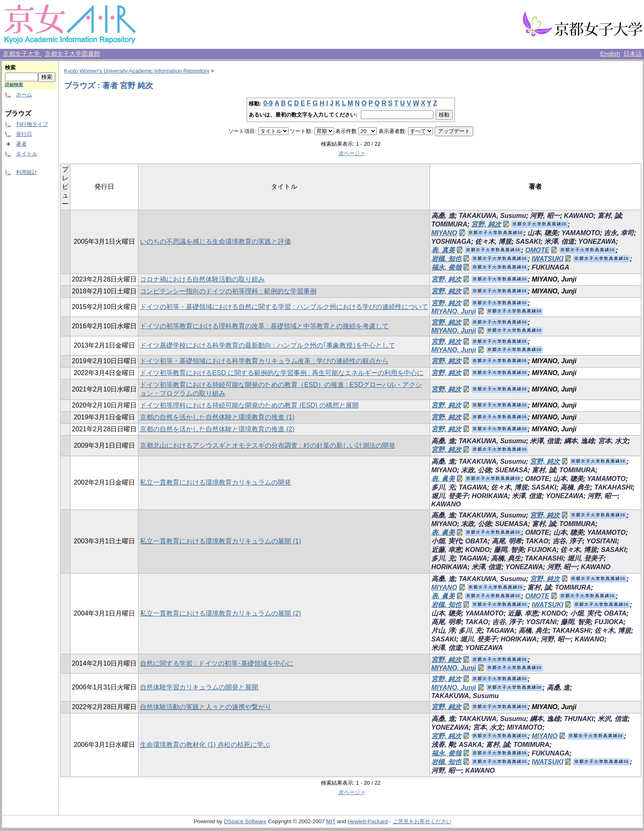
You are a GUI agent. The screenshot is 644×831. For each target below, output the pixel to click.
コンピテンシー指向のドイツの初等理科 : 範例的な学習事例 (228, 291)
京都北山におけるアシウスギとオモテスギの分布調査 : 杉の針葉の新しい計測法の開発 (267, 445)
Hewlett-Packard (368, 821)
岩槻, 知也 (446, 259)
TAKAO (537, 541)
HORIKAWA (490, 496)
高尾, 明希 (507, 541)
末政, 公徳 (476, 470)
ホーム (24, 95)
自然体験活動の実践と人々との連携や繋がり (206, 707)
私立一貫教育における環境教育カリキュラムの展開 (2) (220, 613)
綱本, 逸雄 (579, 441)
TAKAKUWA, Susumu (492, 216)
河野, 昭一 (545, 216)
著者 (21, 144)
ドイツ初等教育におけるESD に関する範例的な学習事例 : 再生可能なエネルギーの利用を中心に (282, 373)
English (610, 54)
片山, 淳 (443, 631)
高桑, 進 (443, 216)
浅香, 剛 (443, 745)
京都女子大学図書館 (72, 54)
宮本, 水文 (613, 441)
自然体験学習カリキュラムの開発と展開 (199, 687)
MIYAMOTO (525, 727)
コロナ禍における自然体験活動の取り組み (202, 279)
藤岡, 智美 (509, 550)
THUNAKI (579, 719)
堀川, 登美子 (450, 496)
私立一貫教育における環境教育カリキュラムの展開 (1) (220, 541)
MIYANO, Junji (454, 311)
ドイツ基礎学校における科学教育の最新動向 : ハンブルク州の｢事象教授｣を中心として (267, 345)
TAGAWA (473, 487)
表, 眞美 (443, 479)
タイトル (27, 154)
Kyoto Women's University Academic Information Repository (137, 71)
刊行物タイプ (32, 124)
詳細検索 (14, 85)
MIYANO (444, 233)
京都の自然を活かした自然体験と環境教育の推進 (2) (217, 429)
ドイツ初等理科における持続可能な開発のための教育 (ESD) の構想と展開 (249, 405)
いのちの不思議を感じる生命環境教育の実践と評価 (215, 242)
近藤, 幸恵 (446, 550)
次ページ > (352, 153)
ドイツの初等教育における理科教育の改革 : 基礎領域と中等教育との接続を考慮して (264, 326)
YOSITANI (602, 541)
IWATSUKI (547, 259)
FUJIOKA (542, 550)
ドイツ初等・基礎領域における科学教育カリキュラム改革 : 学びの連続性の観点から (264, 361)
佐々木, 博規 (493, 242)
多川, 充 (443, 487)
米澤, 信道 (559, 242)
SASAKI (528, 242)
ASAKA (470, 745)
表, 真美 (443, 250)
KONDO (477, 550)
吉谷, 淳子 (567, 541)
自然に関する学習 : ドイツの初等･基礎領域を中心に (217, 663)
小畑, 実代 (446, 541)
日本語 (633, 54)
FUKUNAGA (550, 267)
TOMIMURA (449, 224)
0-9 (268, 103)
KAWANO (579, 216)
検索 (10, 68)
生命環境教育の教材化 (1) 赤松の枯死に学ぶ (205, 745)
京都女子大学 (22, 54)
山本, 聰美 (542, 233)
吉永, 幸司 (619, 233)
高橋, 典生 (575, 487)
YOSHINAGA (451, 242)
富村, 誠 (609, 216)
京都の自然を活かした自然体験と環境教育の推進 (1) (217, 417)
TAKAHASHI (613, 487)
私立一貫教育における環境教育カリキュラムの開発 (215, 482)
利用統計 (27, 172)
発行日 (24, 134)
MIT (331, 821)
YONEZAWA (597, 242)
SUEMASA (511, 470)
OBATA (476, 541)
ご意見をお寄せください (422, 821)
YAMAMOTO (581, 233)
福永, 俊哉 (446, 267)
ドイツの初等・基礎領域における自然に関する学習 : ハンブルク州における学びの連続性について (284, 307)
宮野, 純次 (486, 224)
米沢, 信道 (613, 719)
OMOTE (537, 250)
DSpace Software (245, 821)
